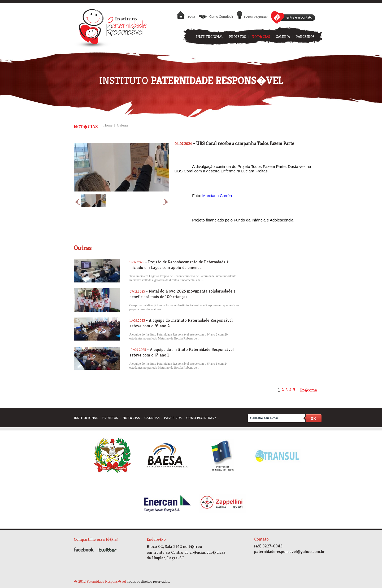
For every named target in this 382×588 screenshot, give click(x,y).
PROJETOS (237, 37)
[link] (217, 196)
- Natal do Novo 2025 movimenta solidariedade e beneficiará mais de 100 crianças (183, 294)
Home (108, 125)
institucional (86, 418)
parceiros (173, 418)
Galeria (122, 125)
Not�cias (86, 127)
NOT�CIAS (261, 37)
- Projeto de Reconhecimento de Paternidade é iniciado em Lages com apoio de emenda (179, 265)
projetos (110, 418)
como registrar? (201, 418)
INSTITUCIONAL (210, 37)
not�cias (131, 418)
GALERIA (283, 37)
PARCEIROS (305, 37)
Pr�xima (309, 390)
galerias (152, 418)
